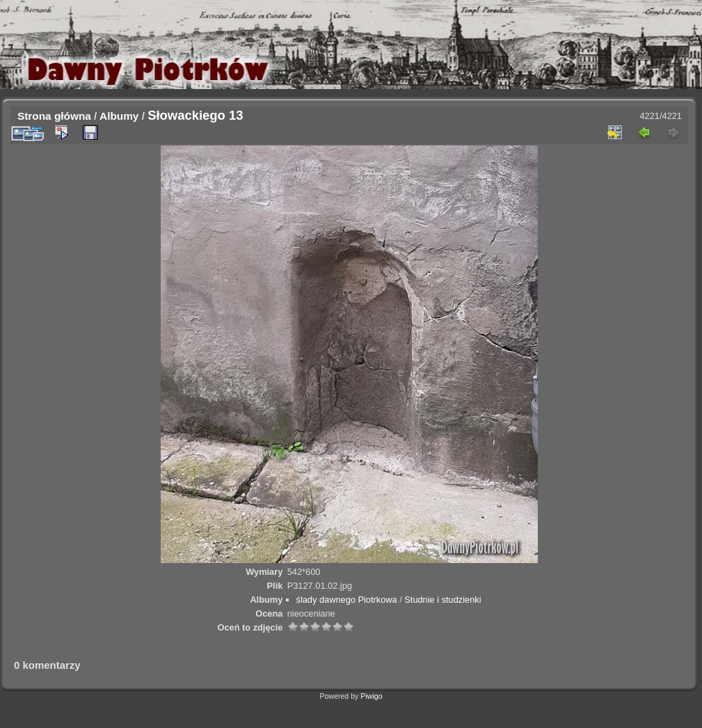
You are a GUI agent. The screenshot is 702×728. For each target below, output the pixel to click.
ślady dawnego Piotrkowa (347, 600)
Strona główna (54, 116)
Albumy (119, 116)
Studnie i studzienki (442, 600)
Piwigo (371, 696)
